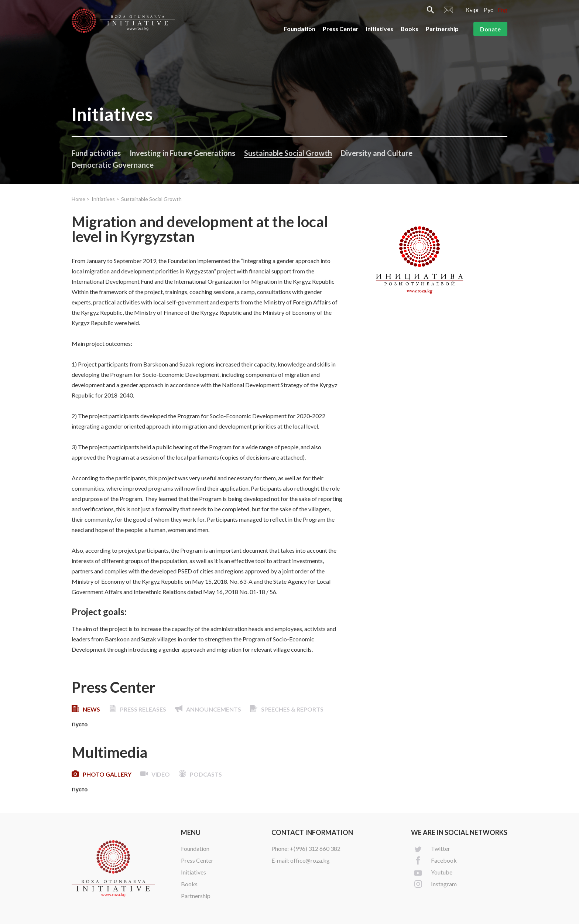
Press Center (341, 29)
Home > (81, 199)
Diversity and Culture (377, 153)
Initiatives (380, 29)
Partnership (442, 29)
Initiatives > (105, 199)
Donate (490, 29)
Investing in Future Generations (182, 153)
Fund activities (96, 153)
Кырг (473, 10)
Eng (503, 10)
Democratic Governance (113, 165)
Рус (489, 10)
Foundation (300, 29)
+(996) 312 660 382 (315, 848)
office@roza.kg (310, 860)
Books (410, 29)
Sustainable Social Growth (288, 153)
